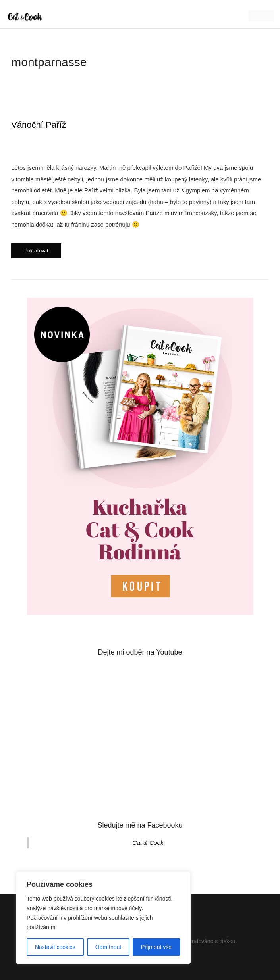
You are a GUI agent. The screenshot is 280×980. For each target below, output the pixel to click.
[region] (103, 918)
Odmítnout (108, 947)
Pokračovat (36, 251)
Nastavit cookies (55, 947)
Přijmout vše (156, 947)
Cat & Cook (148, 843)
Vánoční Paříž (39, 125)
